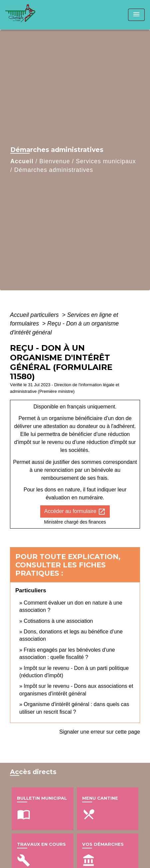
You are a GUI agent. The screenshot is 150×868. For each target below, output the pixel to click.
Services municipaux (106, 161)
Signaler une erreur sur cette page (100, 732)
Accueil (22, 161)
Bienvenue (55, 161)
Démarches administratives (54, 170)
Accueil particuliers (35, 315)
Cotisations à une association (58, 621)
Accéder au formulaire (75, 512)
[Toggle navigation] (136, 15)
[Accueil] (30, 15)
